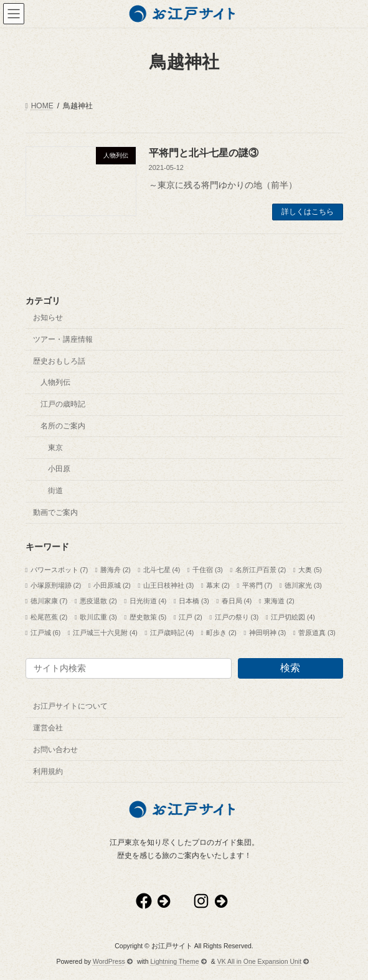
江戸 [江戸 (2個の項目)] (191, 616)
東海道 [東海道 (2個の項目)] (279, 601)
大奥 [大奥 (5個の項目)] (310, 570)
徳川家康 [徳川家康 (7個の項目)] (49, 601)
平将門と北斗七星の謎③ (204, 153)
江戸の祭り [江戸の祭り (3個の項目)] (237, 616)
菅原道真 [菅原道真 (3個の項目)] (317, 632)
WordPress (113, 961)
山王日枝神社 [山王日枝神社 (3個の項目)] (169, 585)
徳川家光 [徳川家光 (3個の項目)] (303, 585)
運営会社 (48, 728)
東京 (55, 447)
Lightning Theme (179, 961)
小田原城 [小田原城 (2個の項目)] (112, 585)
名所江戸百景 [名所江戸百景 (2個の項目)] (261, 570)
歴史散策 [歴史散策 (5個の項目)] (148, 616)
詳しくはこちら (308, 212)
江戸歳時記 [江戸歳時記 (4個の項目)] (172, 632)
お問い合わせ (55, 749)
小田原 (59, 469)
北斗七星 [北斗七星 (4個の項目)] (162, 570)
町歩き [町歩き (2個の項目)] (221, 632)
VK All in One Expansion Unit (263, 961)
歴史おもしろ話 (59, 360)
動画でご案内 (55, 512)
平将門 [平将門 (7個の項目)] (257, 585)
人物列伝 (55, 382)
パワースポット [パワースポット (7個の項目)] (59, 570)
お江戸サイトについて (70, 706)
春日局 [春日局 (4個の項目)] (237, 601)
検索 (290, 668)
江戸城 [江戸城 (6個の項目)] (46, 632)
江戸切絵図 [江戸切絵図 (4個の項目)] (293, 616)
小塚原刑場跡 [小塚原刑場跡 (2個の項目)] (56, 585)
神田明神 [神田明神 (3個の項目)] (268, 632)
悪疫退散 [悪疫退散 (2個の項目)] (98, 601)
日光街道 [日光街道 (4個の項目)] (148, 601)
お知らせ (48, 318)
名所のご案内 (63, 425)
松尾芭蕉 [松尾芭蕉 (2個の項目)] (49, 616)
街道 (55, 491)
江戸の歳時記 (63, 404)
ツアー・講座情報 (63, 339)
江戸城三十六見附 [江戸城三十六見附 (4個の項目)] (105, 632)
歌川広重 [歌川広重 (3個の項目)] (98, 616)
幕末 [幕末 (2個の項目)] (218, 585)
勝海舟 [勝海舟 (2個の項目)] (116, 570)
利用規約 (48, 771)
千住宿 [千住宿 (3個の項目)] (208, 570)
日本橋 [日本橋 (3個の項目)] (194, 601)
